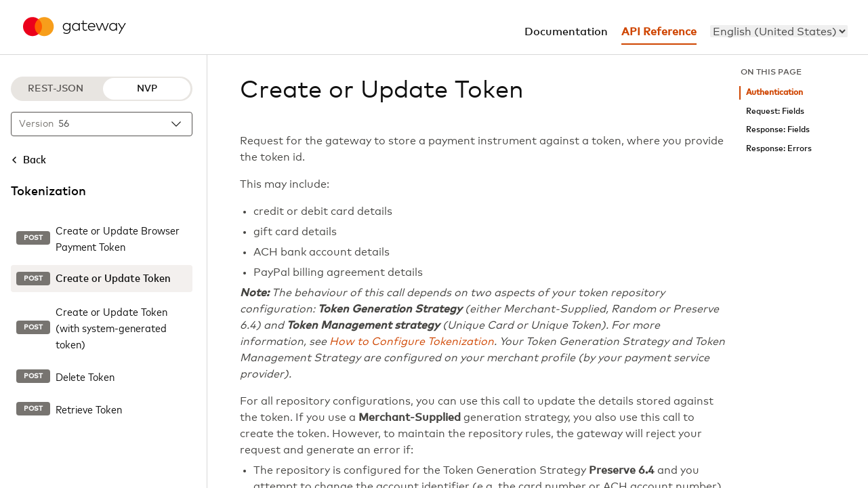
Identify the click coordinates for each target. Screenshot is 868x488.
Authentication (774, 93)
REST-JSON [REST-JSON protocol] (56, 89)
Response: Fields (778, 130)
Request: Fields (775, 111)
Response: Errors (779, 149)
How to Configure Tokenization (412, 342)
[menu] (779, 31)
